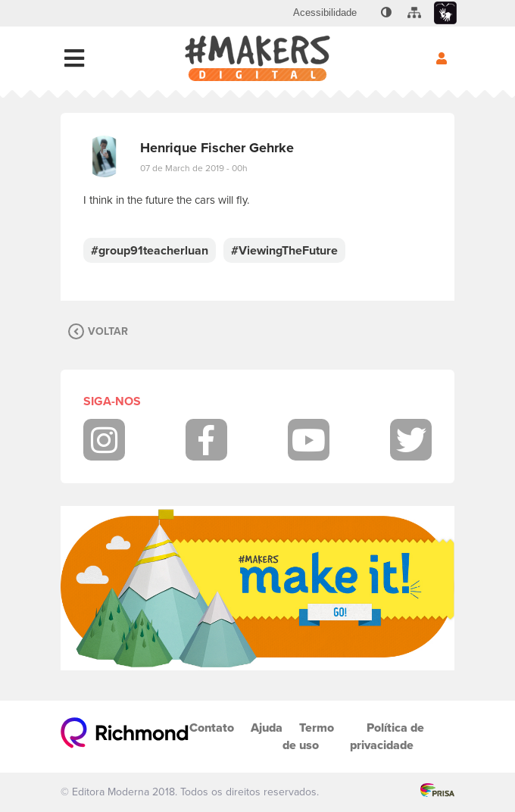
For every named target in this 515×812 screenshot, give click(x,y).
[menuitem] (325, 13)
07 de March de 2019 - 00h (194, 168)
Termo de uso (308, 736)
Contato (212, 728)
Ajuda (267, 728)
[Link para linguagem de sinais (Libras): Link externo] (445, 13)
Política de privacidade (387, 736)
